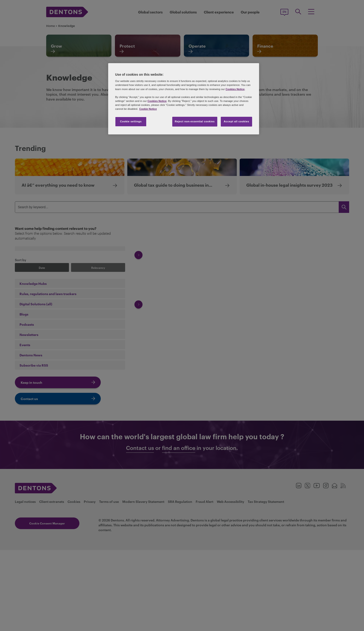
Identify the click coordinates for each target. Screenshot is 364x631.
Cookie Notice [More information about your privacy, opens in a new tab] (148, 109)
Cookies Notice (235, 89)
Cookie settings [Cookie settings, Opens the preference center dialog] (131, 121)
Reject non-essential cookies (195, 121)
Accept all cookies (237, 121)
